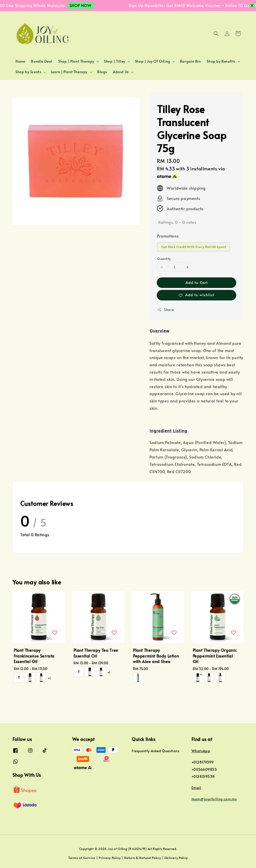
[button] (216, 34)
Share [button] (165, 310)
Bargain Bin (190, 61)
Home (20, 61)
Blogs (102, 72)
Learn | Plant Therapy (69, 72)
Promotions (168, 236)
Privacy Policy (110, 858)
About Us (121, 72)
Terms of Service (82, 858)
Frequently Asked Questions (156, 751)
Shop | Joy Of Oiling (153, 61)
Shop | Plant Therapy (76, 61)
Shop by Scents (28, 72)
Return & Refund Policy (142, 858)
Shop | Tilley (115, 61)
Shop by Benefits (221, 61)
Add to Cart (197, 282)
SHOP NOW (84, 5)
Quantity (164, 259)
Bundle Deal (42, 61)
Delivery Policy (176, 858)
